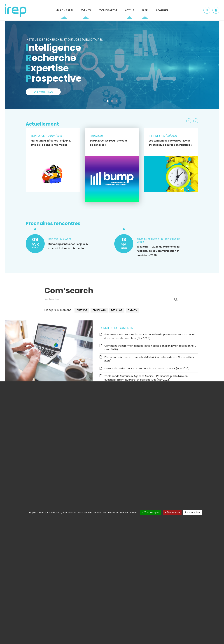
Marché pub (64, 10)
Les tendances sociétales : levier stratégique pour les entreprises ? (170, 143)
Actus (130, 10)
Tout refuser (172, 512)
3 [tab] (117, 102)
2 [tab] (113, 102)
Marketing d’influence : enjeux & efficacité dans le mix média (51, 143)
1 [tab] (108, 102)
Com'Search (108, 10)
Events (86, 10)
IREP (145, 10)
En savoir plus (43, 92)
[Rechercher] (112, 299)
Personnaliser (193, 512)
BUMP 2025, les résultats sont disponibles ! (108, 143)
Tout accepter (150, 512)
